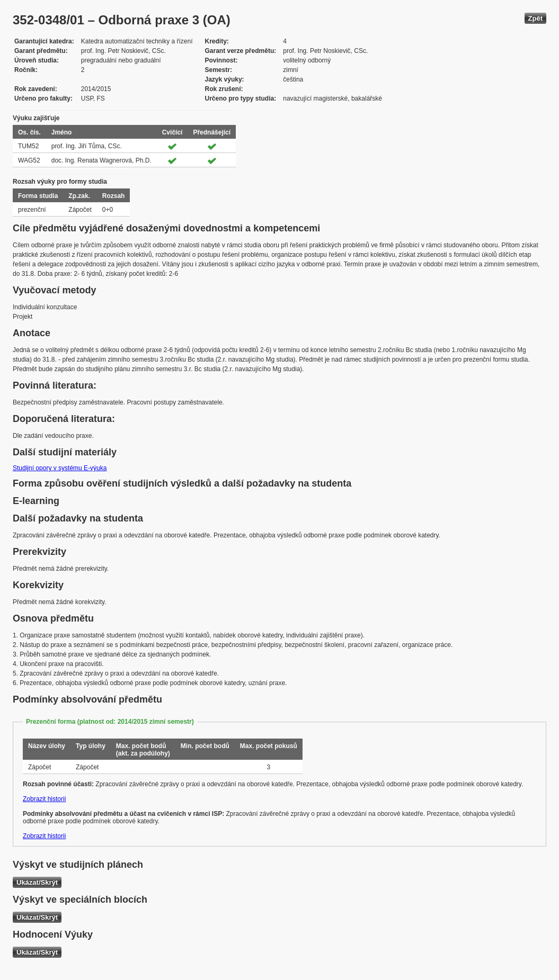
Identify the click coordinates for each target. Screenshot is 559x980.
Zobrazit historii (44, 799)
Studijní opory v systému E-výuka (60, 468)
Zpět (535, 18)
